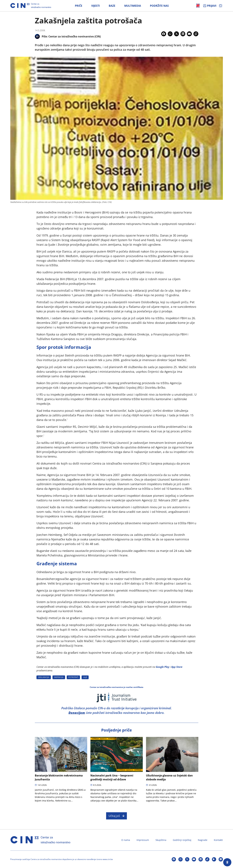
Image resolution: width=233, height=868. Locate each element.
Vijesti (95, 6)
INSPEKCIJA (59, 677)
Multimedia (133, 6)
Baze (112, 6)
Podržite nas (159, 6)
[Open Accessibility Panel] (227, 862)
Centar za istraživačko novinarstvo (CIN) (75, 36)
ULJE (85, 677)
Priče (79, 6)
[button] (164, 34)
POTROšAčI (73, 677)
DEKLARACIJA (44, 677)
